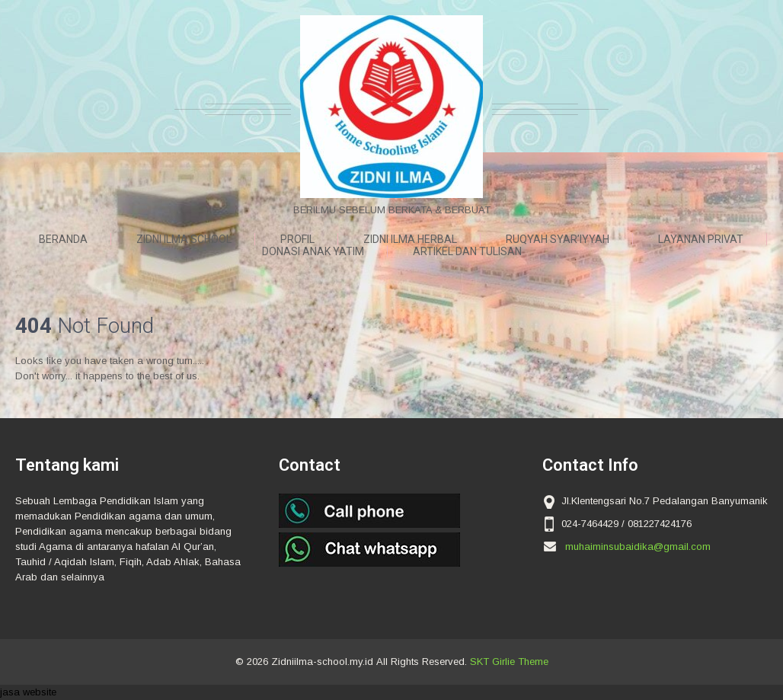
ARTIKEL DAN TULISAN (467, 251)
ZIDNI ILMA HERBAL (410, 239)
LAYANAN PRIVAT (701, 239)
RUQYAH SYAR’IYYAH (558, 239)
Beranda (63, 239)
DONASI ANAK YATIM (313, 251)
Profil (297, 239)
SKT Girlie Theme (509, 662)
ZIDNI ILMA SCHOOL (184, 239)
